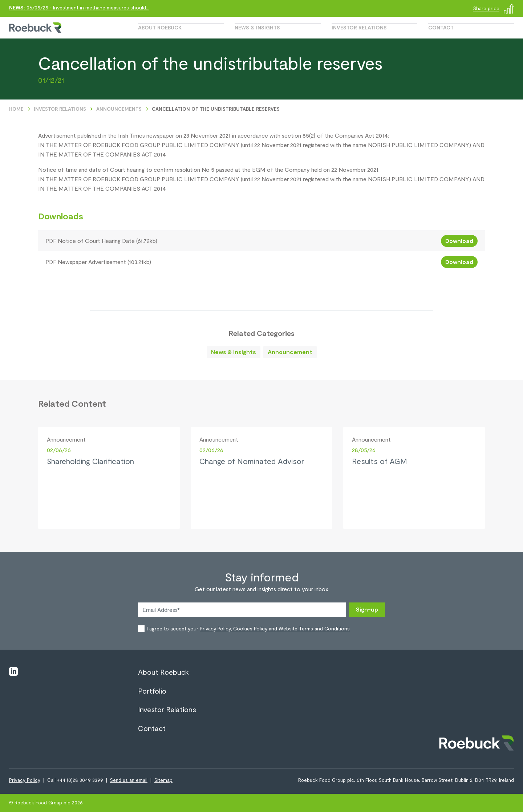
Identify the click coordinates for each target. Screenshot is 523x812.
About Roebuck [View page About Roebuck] (163, 672)
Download (459, 241)
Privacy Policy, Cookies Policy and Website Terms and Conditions (275, 628)
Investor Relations (359, 27)
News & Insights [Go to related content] (234, 352)
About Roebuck (160, 27)
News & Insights (257, 27)
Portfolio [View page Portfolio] (152, 691)
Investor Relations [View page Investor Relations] (167, 709)
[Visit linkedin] (13, 671)
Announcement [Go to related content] (290, 352)
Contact (441, 27)
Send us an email (129, 780)
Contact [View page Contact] (152, 728)
